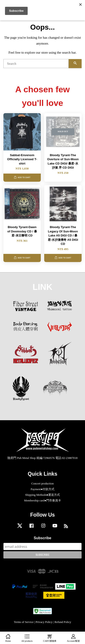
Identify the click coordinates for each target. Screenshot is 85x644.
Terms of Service (24, 622)
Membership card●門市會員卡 (42, 501)
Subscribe (42, 538)
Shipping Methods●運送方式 (43, 495)
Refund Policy (63, 622)
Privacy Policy (44, 622)
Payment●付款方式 (42, 489)
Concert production (42, 484)
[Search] (36, 64)
